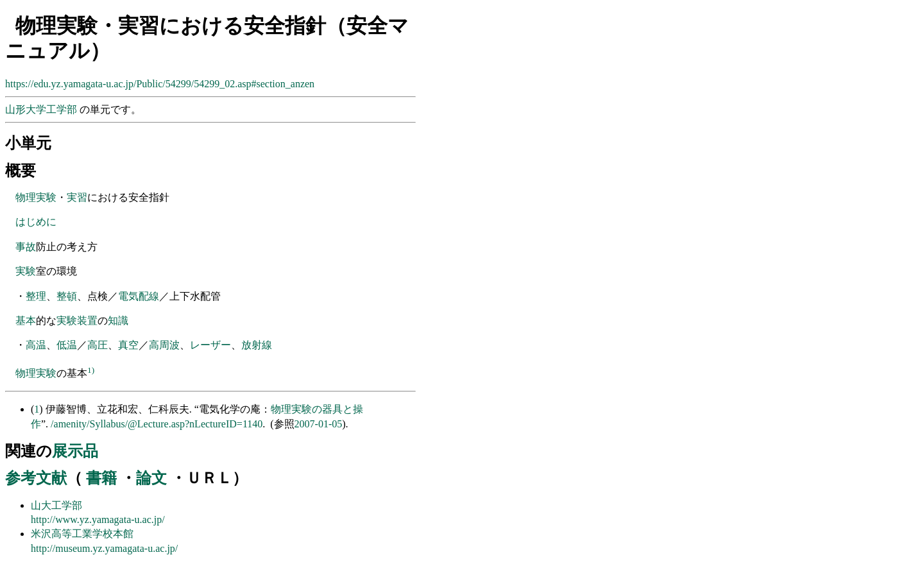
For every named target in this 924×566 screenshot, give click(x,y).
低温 (67, 345)
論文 (151, 478)
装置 (87, 321)
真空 (128, 345)
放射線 (257, 345)
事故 (26, 247)
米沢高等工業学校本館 (82, 534)
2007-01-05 (319, 424)
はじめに (36, 222)
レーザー (210, 345)
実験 (26, 271)
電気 (128, 296)
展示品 (75, 451)
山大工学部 (56, 505)
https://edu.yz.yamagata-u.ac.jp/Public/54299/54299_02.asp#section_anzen (160, 84)
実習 (77, 197)
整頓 (67, 296)
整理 (36, 296)
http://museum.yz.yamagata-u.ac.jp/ (104, 548)
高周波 (164, 345)
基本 (26, 321)
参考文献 (36, 478)
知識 (118, 321)
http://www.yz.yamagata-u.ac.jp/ (98, 519)
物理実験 (36, 197)
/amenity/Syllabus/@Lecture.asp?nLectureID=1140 (157, 424)
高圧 (98, 345)
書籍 (101, 478)
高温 (36, 345)
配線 (149, 296)
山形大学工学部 (42, 109)
